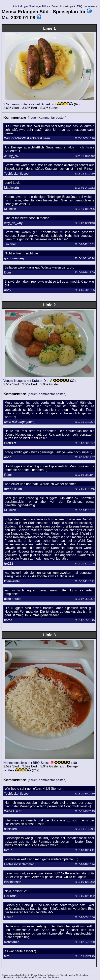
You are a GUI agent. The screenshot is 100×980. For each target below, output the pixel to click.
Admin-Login (20, 6)
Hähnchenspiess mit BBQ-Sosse (26, 763)
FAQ (80, 6)
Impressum (90, 6)
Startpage (35, 6)
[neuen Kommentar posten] (47, 118)
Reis (11, 770)
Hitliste (46, 6)
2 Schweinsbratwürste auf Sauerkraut (30, 104)
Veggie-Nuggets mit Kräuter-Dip (26, 381)
